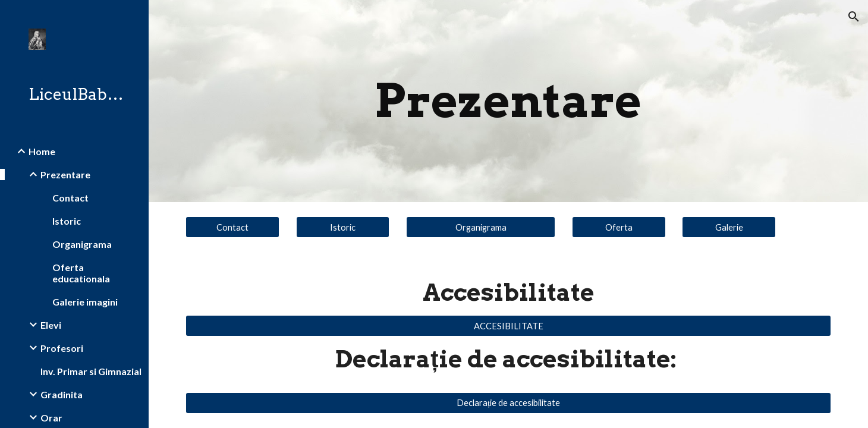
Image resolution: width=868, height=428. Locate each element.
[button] (854, 17)
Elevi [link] (51, 325)
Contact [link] (70, 198)
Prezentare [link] (65, 174)
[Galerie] (729, 227)
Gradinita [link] (62, 394)
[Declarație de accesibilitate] (508, 403)
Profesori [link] (62, 348)
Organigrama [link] (82, 244)
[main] (509, 101)
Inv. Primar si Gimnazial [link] (91, 371)
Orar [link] (51, 418)
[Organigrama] (481, 227)
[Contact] (232, 227)
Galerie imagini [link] (85, 302)
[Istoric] (343, 227)
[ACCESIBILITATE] (508, 326)
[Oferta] (619, 227)
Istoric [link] (67, 221)
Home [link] (42, 151)
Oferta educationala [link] (81, 273)
